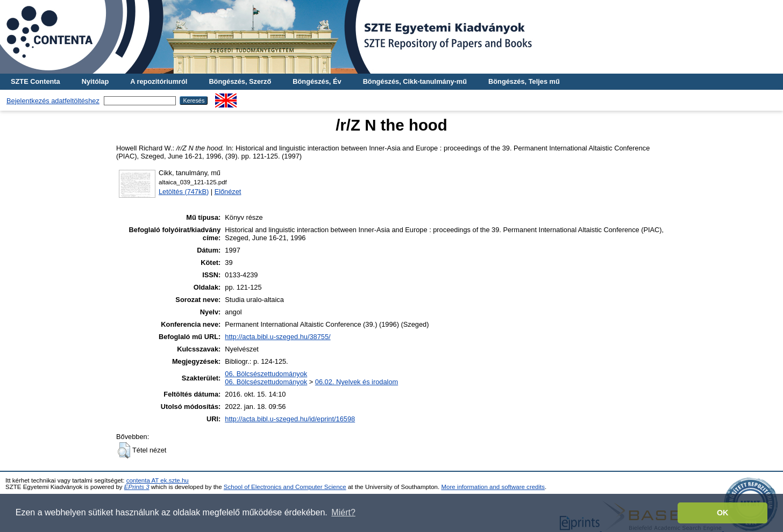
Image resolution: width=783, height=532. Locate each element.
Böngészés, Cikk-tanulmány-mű (415, 81)
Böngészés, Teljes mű (524, 81)
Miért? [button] (343, 512)
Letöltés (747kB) (184, 192)
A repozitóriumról (159, 81)
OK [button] (723, 513)
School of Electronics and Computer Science (285, 487)
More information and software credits (493, 487)
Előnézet (228, 192)
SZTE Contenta (35, 81)
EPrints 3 (137, 487)
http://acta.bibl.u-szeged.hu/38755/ (277, 337)
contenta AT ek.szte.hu (158, 480)
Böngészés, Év (317, 81)
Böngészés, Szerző (240, 81)
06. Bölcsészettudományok (266, 374)
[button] (124, 450)
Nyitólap (95, 81)
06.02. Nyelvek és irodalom (357, 382)
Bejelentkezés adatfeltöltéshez (53, 101)
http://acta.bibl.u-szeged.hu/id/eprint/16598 (290, 419)
